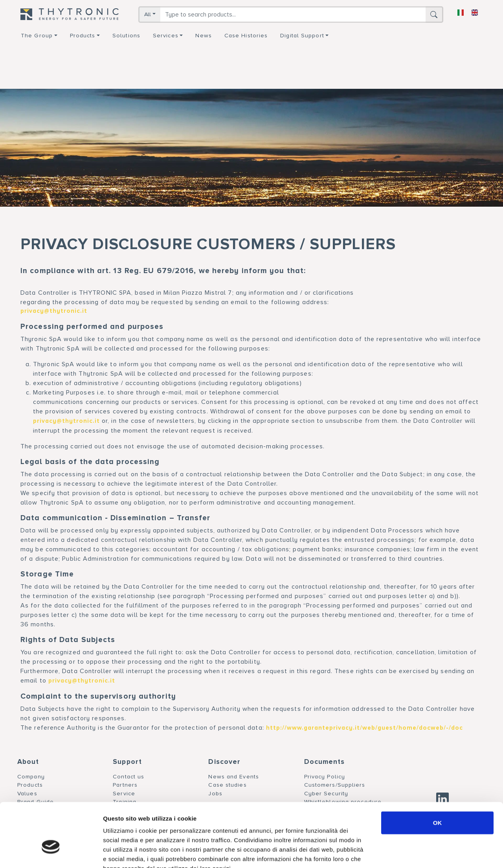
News (203, 36)
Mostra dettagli (413, 852)
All (148, 14)
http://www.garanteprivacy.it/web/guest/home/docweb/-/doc (364, 728)
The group (37, 36)
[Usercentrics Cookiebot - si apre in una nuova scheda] (51, 853)
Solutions (126, 36)
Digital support (302, 36)
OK (438, 775)
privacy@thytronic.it (54, 311)
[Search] (293, 15)
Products (83, 36)
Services (166, 36)
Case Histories (246, 36)
